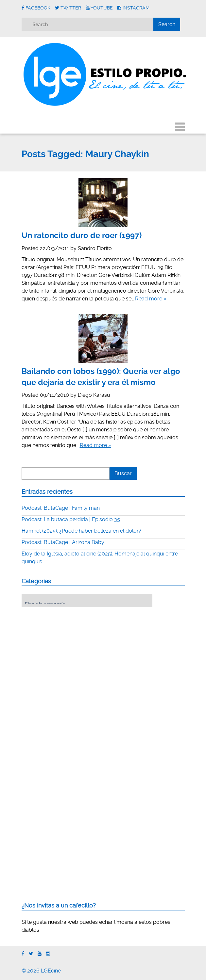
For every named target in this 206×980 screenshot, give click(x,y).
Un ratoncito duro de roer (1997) (82, 235)
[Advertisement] (71, 652)
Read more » (151, 299)
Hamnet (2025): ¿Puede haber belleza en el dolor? (81, 531)
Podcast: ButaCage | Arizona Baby (63, 542)
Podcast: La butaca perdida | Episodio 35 (71, 519)
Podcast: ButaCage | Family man (61, 508)
